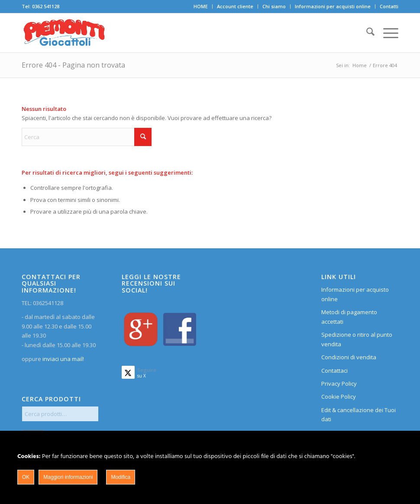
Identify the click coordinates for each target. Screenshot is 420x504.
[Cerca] (366, 33)
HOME (201, 6)
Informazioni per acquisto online (355, 294)
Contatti (389, 6)
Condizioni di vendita (349, 357)
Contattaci (334, 371)
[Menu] (386, 33)
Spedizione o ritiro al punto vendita (357, 339)
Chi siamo (274, 6)
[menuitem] (201, 7)
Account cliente (235, 6)
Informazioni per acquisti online (333, 6)
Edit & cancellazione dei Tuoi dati (359, 415)
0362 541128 (46, 6)
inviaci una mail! (63, 359)
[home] (64, 33)
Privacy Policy (339, 384)
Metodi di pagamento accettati (349, 317)
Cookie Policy (339, 397)
